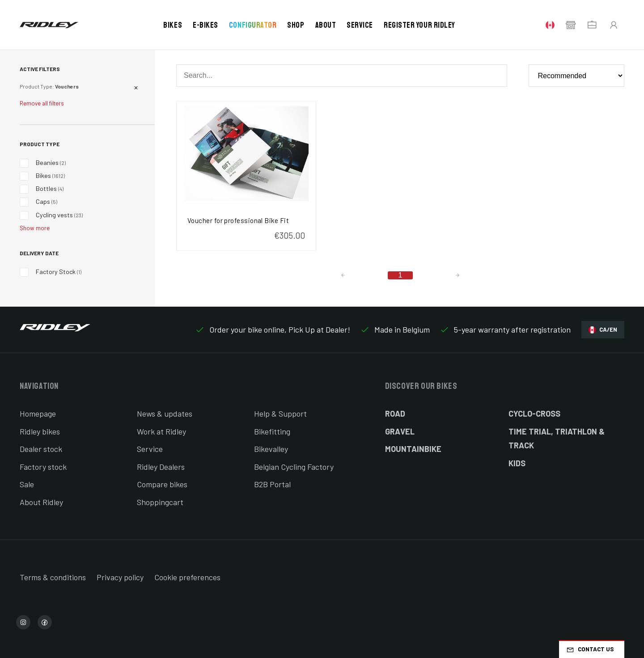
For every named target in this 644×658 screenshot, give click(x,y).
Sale (27, 484)
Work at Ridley (161, 431)
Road (395, 413)
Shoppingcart (160, 502)
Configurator (253, 25)
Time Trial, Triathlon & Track (557, 439)
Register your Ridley (419, 25)
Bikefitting (272, 431)
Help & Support (280, 413)
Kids (517, 463)
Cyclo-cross (534, 413)
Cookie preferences (187, 577)
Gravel (400, 431)
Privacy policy (120, 577)
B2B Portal (272, 484)
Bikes (173, 25)
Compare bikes (162, 484)
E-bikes (205, 25)
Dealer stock (41, 449)
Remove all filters (42, 103)
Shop (296, 25)
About (326, 25)
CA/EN (603, 330)
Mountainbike (413, 449)
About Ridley (41, 502)
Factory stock (43, 467)
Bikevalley (271, 449)
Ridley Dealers (161, 467)
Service (360, 25)
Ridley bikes (40, 431)
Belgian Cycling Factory (294, 467)
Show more (35, 228)
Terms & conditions (53, 577)
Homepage (38, 413)
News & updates (165, 413)
